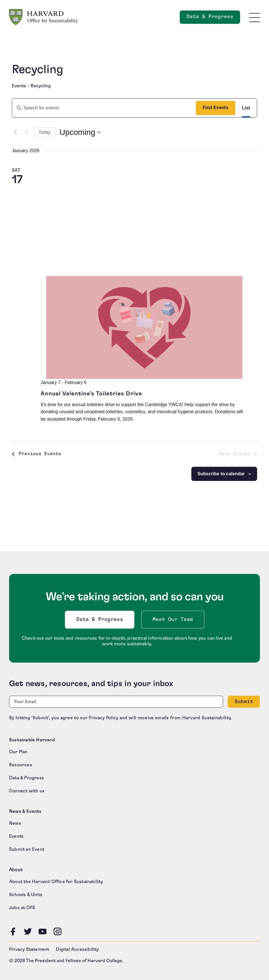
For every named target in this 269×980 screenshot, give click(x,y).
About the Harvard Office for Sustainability (56, 882)
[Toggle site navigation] (255, 17)
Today (45, 132)
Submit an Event (27, 849)
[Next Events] (26, 132)
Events (19, 86)
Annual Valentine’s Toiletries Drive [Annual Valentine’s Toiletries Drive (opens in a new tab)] (91, 394)
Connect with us (27, 791)
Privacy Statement (29, 949)
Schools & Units (26, 895)
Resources (21, 765)
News (15, 823)
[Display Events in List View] (246, 108)
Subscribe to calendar (221, 474)
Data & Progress (101, 621)
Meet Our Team (173, 620)
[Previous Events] (15, 132)
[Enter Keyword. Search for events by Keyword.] (102, 108)
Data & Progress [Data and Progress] (213, 18)
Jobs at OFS (22, 908)
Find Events (216, 108)
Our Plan (18, 752)
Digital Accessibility (77, 949)
